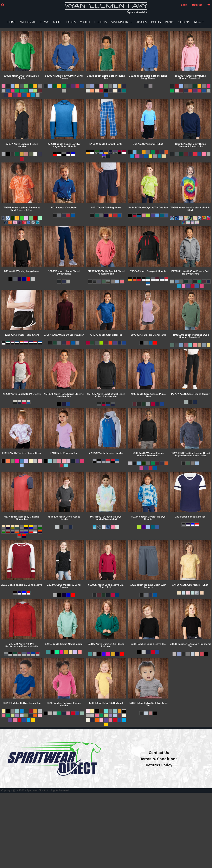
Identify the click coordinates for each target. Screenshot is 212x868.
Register (197, 5)
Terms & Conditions (159, 759)
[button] (3, 5)
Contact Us (159, 753)
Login (184, 5)
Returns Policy (159, 765)
